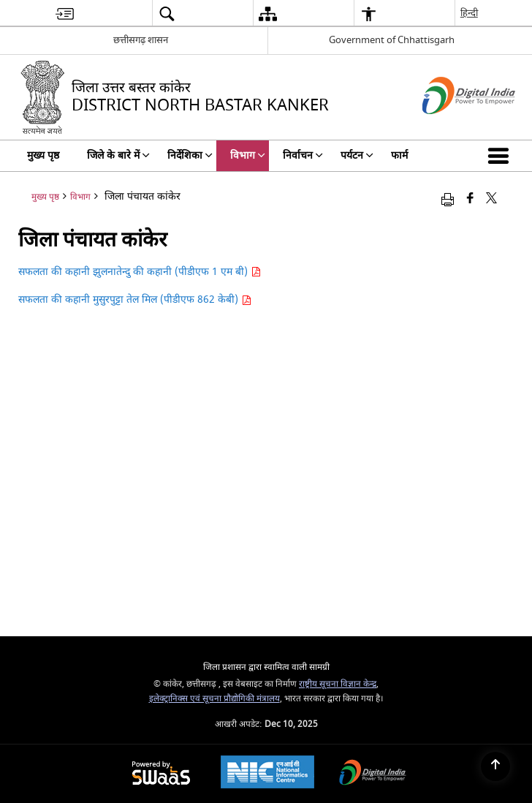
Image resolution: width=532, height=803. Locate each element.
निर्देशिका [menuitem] (190, 155)
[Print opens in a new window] (448, 199)
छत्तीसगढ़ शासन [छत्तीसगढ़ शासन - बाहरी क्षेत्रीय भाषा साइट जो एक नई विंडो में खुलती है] (141, 40)
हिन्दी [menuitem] (469, 13)
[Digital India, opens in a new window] (373, 774)
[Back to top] (495, 766)
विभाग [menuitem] (248, 155)
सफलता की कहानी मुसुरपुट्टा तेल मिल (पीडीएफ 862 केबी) (135, 299)
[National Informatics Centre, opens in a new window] (267, 774)
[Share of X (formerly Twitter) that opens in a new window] (491, 199)
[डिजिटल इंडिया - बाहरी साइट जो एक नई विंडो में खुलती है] (451, 127)
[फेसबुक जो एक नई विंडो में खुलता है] (470, 199)
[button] (501, 156)
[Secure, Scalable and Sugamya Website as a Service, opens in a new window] (161, 774)
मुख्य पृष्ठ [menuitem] (43, 155)
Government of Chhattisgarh (392, 40)
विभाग (80, 197)
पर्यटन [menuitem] (357, 155)
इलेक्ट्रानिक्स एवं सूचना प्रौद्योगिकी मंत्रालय (214, 699)
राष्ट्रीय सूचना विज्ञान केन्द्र (338, 684)
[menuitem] (65, 14)
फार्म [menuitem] (399, 155)
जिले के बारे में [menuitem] (118, 155)
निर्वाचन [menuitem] (303, 155)
